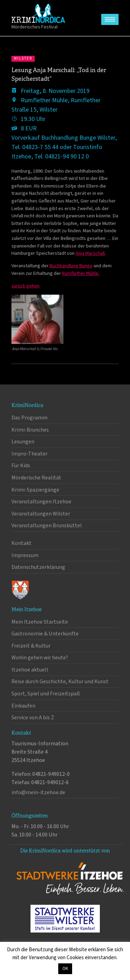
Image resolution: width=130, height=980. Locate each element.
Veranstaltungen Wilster (41, 514)
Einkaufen (23, 706)
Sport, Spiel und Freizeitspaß (46, 694)
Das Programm (29, 418)
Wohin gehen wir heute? (40, 658)
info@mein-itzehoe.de (38, 792)
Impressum (25, 555)
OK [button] (65, 969)
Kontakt (21, 543)
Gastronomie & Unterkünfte (45, 634)
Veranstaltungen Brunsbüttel (47, 526)
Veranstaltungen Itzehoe (41, 502)
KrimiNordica (38, 13)
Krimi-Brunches (30, 430)
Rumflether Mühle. (81, 273)
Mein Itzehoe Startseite (40, 622)
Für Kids (21, 466)
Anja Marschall (90, 253)
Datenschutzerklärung (38, 567)
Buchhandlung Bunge (71, 266)
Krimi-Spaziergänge (35, 490)
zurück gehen (25, 286)
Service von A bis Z (33, 718)
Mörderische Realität (36, 478)
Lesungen (23, 442)
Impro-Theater (29, 454)
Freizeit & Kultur (31, 646)
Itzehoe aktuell (30, 670)
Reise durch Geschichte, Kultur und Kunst (60, 682)
